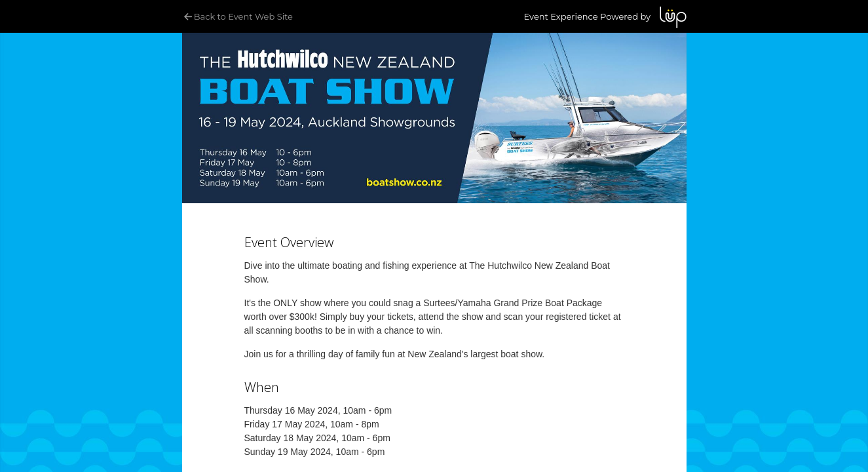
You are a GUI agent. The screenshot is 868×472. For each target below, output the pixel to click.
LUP (673, 17)
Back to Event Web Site (237, 16)
